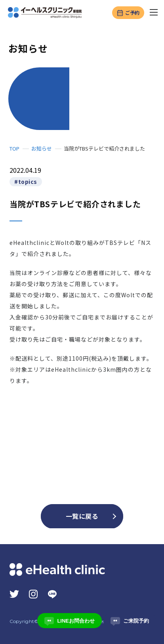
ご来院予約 (130, 621)
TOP (14, 149)
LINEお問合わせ (70, 621)
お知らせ (42, 149)
